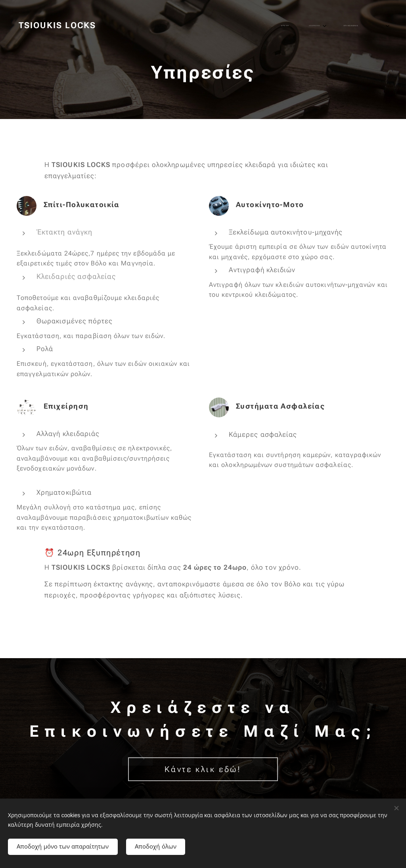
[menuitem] (287, 26)
